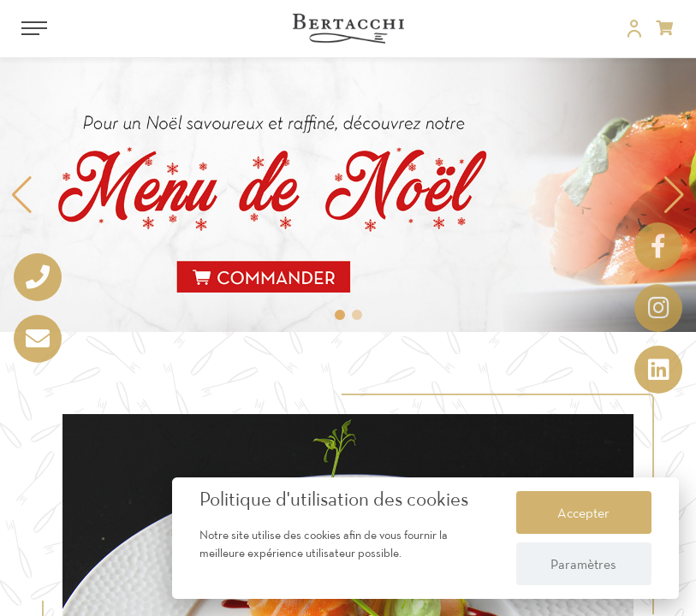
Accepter (583, 512)
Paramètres (583, 564)
